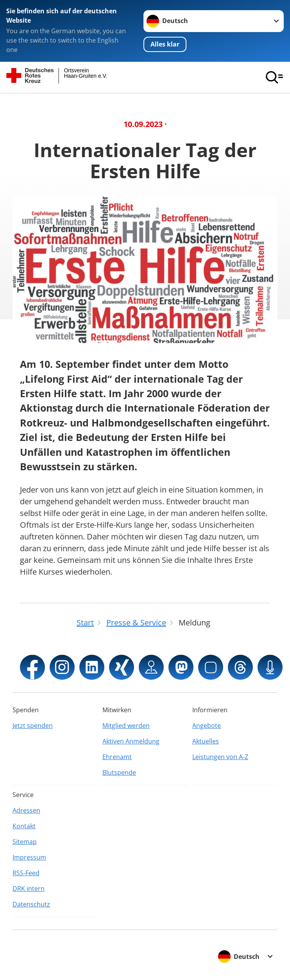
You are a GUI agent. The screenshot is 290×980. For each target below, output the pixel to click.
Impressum (29, 857)
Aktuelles (206, 741)
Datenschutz (31, 904)
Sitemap (25, 842)
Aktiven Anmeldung (131, 741)
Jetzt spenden (33, 726)
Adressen (26, 810)
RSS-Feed (26, 873)
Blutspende (119, 772)
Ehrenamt (117, 757)
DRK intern (29, 889)
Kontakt (24, 826)
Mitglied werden (126, 726)
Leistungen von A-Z (220, 757)
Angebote (207, 726)
